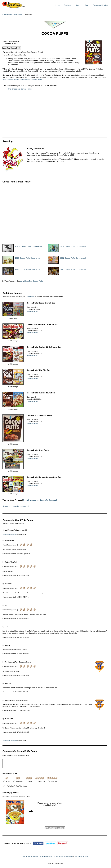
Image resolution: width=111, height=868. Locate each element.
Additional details (33, 311)
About (30, 858)
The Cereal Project (100, 5)
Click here (30, 297)
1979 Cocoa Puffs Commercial (28, 258)
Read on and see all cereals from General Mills (22, 79)
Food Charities (79, 858)
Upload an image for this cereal (16, 506)
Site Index (70, 858)
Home (57, 5)
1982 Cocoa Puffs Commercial (73, 258)
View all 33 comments (10, 534)
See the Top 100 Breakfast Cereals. (14, 55)
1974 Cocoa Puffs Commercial (73, 247)
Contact (36, 858)
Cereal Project (7, 14)
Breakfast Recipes (46, 858)
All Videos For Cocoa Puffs (32, 281)
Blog (86, 5)
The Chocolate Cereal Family (20, 89)
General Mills (18, 14)
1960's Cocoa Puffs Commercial (28, 247)
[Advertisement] (44, 115)
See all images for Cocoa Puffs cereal (40, 500)
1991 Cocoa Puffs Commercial (73, 269)
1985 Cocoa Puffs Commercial (28, 269)
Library (78, 5)
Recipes (67, 5)
